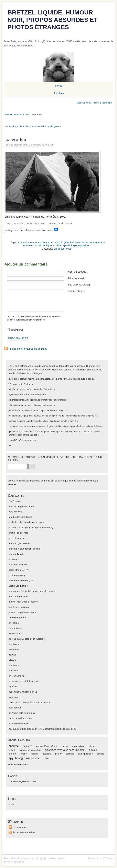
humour (93, 750)
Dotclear (108, 858)
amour (65, 746)
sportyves (14, 559)
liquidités (13, 686)
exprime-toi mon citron (30, 750)
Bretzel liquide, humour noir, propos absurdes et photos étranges (53, 20)
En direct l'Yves (22, 115)
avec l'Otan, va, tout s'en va (23, 692)
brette (12, 804)
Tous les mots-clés (18, 764)
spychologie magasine (76, 245)
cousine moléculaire (19, 724)
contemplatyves (17, 575)
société (57, 245)
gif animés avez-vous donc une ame (85, 242)
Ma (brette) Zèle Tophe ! (21, 517)
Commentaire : (76, 291)
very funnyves (16, 512)
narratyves (14, 649)
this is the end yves (19, 596)
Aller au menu (84, 103)
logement (28, 245)
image (24, 754)
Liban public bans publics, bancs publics (29, 702)
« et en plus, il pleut (14, 126)
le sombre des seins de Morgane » (44, 126)
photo (58, 754)
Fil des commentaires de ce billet (28, 349)
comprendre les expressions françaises (27, 426)
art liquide (14, 623)
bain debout (15, 708)
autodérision (79, 746)
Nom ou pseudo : (78, 272)
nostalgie (47, 754)
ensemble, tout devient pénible (24, 549)
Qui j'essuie (15, 501)
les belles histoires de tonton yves (26, 522)
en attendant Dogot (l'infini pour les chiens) (29, 416)
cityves (12, 660)
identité (13, 754)
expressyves (15, 633)
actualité (27, 746)
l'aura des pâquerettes (20, 718)
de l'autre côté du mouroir (22, 713)
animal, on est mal (18, 533)
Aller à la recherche (102, 103)
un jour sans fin (17, 676)
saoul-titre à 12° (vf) (19, 570)
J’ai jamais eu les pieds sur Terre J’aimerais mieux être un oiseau (42, 729)
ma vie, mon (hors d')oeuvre (23, 602)
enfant (12, 750)
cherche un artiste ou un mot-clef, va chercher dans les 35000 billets (55, 459)
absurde (22, 242)
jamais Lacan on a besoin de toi (23, 410)
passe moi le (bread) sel (21, 581)
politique (70, 754)
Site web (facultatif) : (79, 285)
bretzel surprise (17, 538)
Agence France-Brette (19, 395)
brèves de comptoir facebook (24, 681)
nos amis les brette (18, 565)
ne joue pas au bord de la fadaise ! (27, 639)
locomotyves (15, 628)
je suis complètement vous (22, 612)
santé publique (43, 245)
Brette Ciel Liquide (18, 586)
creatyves (14, 644)
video (11, 440)
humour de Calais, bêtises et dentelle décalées (33, 591)
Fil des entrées (20, 827)
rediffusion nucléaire (19, 607)
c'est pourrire (15, 697)
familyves (13, 671)
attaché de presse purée (20, 389)
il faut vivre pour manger (20, 405)
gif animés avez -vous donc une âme (26, 432)
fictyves (12, 655)
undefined (17, 330)
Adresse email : (77, 278)
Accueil (8, 115)
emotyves (14, 665)
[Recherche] (18, 467)
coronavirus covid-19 (50, 242)
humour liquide (16, 554)
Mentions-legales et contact (23, 781)
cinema (33, 242)
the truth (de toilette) (19, 543)
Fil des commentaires (24, 832)
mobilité (35, 754)
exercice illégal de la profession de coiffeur (28, 421)
